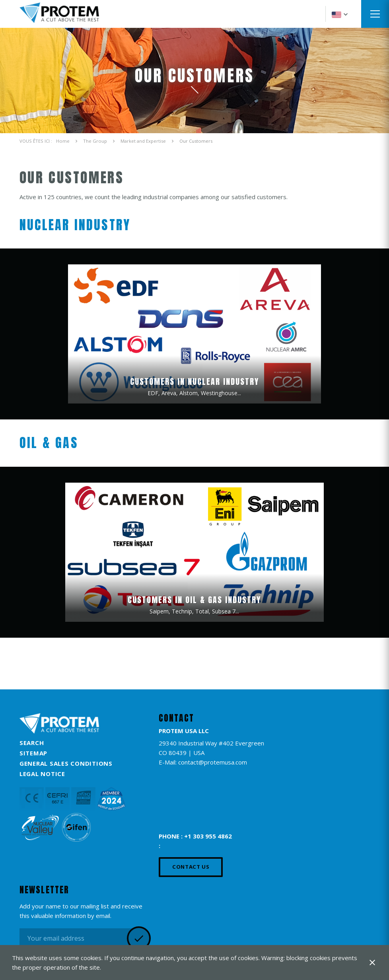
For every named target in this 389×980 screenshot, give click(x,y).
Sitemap (33, 753)
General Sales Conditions (66, 763)
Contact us (191, 867)
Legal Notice (42, 774)
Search (32, 743)
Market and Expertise (143, 141)
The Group (95, 141)
